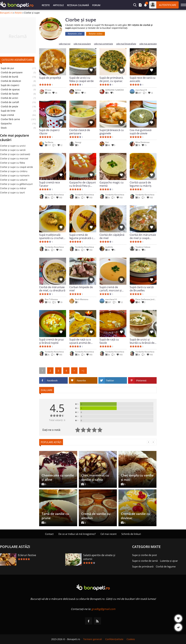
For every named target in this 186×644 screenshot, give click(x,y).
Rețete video (96, 34)
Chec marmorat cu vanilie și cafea (95, 477)
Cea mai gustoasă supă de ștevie (141, 132)
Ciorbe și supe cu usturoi (14, 180)
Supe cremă (7, 115)
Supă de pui (7, 68)
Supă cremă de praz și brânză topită (51, 341)
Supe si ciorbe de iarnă (145, 561)
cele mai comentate (103, 44)
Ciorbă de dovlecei (11, 81)
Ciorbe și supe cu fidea (12, 163)
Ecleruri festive (27, 555)
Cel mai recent (108, 534)
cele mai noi (65, 44)
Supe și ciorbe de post (144, 555)
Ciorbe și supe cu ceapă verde (16, 167)
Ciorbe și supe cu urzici (13, 146)
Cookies (131, 639)
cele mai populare (82, 44)
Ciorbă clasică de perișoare (80, 132)
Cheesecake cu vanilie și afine (58, 477)
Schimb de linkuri (131, 534)
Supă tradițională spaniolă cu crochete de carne (52, 236)
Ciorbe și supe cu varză (13, 150)
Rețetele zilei (75, 34)
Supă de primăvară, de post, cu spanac (112, 79)
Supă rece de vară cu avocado (143, 79)
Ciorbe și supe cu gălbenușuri (16, 184)
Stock (4, 128)
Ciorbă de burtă (9, 77)
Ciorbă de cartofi (10, 102)
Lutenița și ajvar (169, 561)
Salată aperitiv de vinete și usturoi (99, 557)
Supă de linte (8, 111)
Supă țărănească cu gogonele (112, 132)
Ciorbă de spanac (10, 89)
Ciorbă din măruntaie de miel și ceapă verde (143, 236)
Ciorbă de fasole (10, 94)
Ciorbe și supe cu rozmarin (15, 175)
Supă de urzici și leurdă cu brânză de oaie (142, 341)
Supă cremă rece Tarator (50, 184)
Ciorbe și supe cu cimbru (14, 171)
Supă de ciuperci (10, 85)
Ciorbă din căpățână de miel (112, 236)
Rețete (46, 5)
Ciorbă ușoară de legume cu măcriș (141, 184)
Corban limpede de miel (81, 289)
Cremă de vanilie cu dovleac (135, 516)
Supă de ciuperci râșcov (49, 132)
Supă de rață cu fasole (109, 341)
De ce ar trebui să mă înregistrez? (77, 534)
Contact (49, 534)
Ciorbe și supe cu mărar (13, 188)
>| (83, 371)
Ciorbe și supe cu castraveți (15, 154)
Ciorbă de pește (9, 107)
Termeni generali (93, 639)
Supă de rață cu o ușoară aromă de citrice (80, 341)
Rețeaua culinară (78, 5)
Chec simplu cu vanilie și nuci (137, 477)
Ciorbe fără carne (10, 119)
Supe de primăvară (143, 566)
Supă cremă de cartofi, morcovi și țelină (111, 289)
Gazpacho (6, 124)
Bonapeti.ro (6, 13)
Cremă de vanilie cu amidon (96, 516)
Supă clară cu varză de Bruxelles (142, 289)
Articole (58, 5)
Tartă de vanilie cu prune (55, 516)
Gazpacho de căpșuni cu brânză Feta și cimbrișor (83, 184)
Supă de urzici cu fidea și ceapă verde (81, 79)
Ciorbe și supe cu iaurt (12, 192)
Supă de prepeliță (50, 78)
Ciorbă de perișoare (12, 72)
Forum (96, 5)
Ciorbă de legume (166, 566)
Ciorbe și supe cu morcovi (14, 158)
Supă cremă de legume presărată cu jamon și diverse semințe (82, 236)
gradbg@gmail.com (103, 609)
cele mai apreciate (148, 44)
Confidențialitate (114, 639)
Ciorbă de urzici (9, 98)
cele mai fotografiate (126, 44)
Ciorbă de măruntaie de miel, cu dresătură (52, 289)
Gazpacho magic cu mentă (112, 184)
